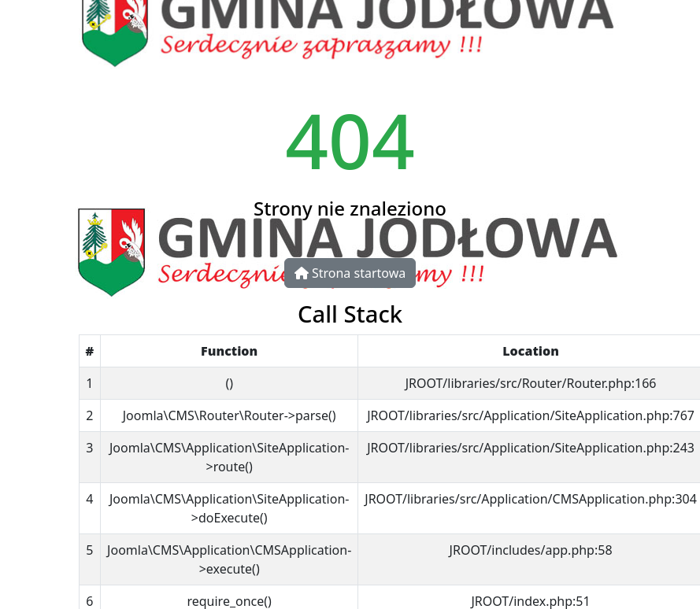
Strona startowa (350, 273)
